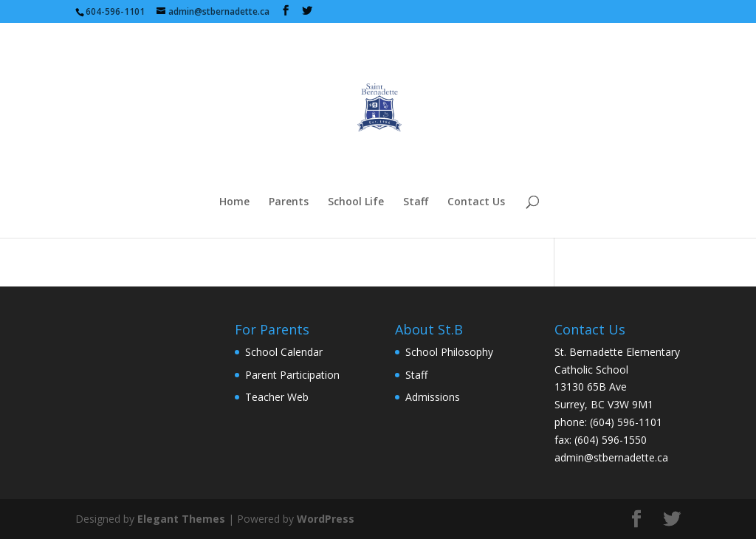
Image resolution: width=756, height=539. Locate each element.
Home (234, 202)
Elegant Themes (181, 519)
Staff (416, 202)
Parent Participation (292, 375)
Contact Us (476, 202)
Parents (289, 202)
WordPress (326, 519)
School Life (356, 202)
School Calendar (284, 352)
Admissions (433, 397)
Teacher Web (277, 397)
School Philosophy (449, 352)
